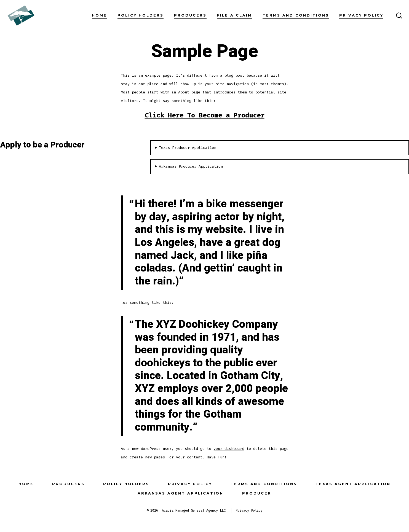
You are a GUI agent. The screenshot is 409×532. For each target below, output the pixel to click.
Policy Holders (141, 15)
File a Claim (234, 15)
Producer (257, 493)
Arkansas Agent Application (181, 493)
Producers (190, 15)
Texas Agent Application (353, 484)
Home (99, 15)
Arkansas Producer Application (191, 166)
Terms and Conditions (296, 15)
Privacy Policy (361, 15)
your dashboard (229, 449)
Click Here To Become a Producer (205, 115)
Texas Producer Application (188, 148)
